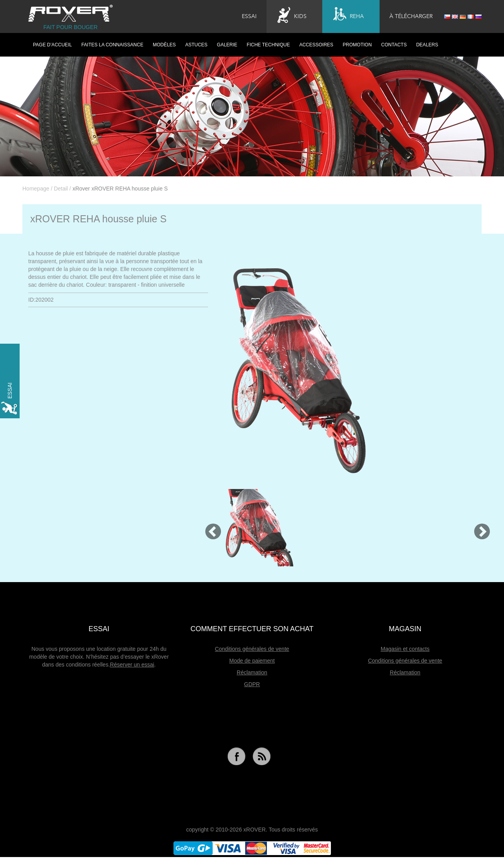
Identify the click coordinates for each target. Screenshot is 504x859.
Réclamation (252, 672)
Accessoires (316, 45)
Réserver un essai (132, 665)
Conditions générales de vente (252, 649)
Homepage (36, 189)
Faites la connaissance (112, 45)
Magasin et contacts (405, 649)
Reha (349, 15)
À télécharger (411, 16)
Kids (292, 15)
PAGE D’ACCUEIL (52, 45)
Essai (249, 16)
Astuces (196, 45)
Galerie (227, 45)
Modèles (164, 45)
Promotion (357, 45)
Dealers (427, 45)
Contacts (394, 45)
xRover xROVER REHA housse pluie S (120, 189)
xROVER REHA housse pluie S (98, 219)
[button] (210, 528)
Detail (61, 189)
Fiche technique (268, 45)
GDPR (252, 684)
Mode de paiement (252, 661)
